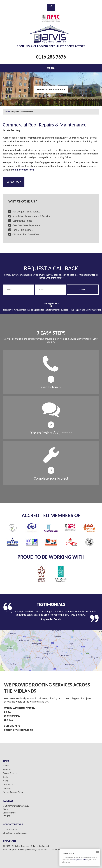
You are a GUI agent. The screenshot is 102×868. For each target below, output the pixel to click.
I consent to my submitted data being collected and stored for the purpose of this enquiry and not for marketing (52, 310)
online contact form (24, 170)
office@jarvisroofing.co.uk (18, 730)
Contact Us (8, 785)
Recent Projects (10, 773)
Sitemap (7, 788)
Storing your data (52, 303)
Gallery (6, 777)
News (6, 781)
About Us (7, 770)
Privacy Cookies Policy (13, 792)
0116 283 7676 (51, 57)
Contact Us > (14, 182)
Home (8, 112)
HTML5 (21, 849)
